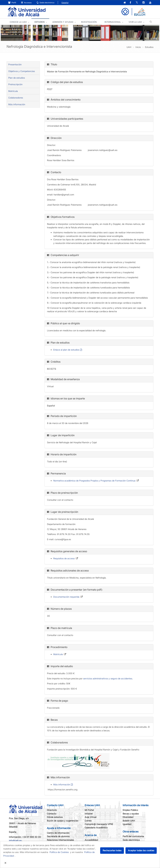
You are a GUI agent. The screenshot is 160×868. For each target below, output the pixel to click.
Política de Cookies (59, 852)
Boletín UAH (129, 821)
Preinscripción (15, 84)
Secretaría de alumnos (58, 836)
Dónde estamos (55, 817)
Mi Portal (89, 810)
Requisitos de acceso (64, 559)
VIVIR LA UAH (135, 22)
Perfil (12, 3)
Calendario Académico (96, 828)
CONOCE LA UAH (18, 22)
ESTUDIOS (40, 22)
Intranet (89, 814)
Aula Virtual (91, 817)
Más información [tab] (17, 105)
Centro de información (58, 833)
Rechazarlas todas (112, 850)
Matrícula (13, 91)
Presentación (15, 65)
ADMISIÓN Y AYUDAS (63, 22)
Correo (88, 821)
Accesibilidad (91, 840)
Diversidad (128, 817)
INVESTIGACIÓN (89, 22)
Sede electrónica (45, 3)
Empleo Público (130, 810)
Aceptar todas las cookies (141, 850)
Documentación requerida (66, 597)
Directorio (52, 810)
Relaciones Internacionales (60, 840)
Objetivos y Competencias (22, 71)
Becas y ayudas (131, 814)
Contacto (52, 814)
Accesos (26, 3)
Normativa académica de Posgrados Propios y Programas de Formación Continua (94, 481)
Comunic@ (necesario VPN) (99, 824)
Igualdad (127, 824)
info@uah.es (15, 841)
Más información (62, 785)
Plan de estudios (17, 78)
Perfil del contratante (133, 836)
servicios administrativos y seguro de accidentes (108, 679)
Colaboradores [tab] (16, 98)
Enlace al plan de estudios (66, 350)
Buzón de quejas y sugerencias (63, 821)
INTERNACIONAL (113, 22)
